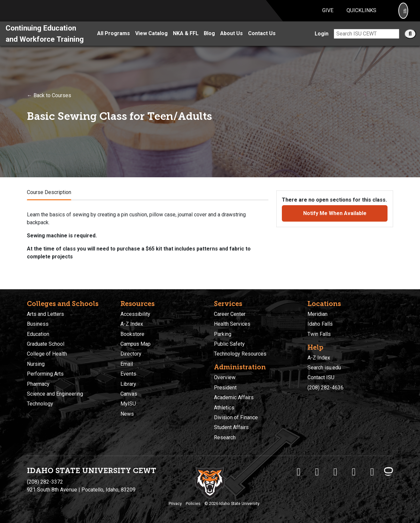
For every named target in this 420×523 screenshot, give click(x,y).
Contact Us (262, 41)
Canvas (129, 394)
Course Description (49, 200)
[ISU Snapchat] (372, 472)
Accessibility (135, 314)
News (127, 414)
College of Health (47, 354)
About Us (231, 41)
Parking (223, 334)
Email (127, 364)
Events (128, 374)
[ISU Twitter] (317, 472)
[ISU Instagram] (335, 472)
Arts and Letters (45, 314)
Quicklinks (361, 14)
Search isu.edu (324, 368)
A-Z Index (132, 324)
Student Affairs (231, 427)
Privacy (175, 503)
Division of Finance (236, 417)
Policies (193, 503)
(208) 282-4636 (325, 388)
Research (225, 437)
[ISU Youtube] (354, 472)
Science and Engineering (55, 394)
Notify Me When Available (335, 221)
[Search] (403, 15)
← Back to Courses (49, 103)
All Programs (114, 41)
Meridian (317, 314)
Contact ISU (321, 377)
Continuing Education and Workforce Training (45, 41)
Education (38, 334)
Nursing (36, 364)
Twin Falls (319, 334)
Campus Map (136, 344)
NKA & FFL (186, 41)
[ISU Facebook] (299, 472)
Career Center (230, 314)
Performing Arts (45, 374)
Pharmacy (38, 384)
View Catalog (151, 41)
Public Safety (229, 344)
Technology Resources (240, 354)
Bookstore (132, 334)
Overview (225, 377)
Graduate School (46, 344)
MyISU (128, 404)
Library (128, 384)
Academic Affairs (234, 397)
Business (38, 324)
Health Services (232, 324)
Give (328, 14)
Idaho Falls (320, 324)
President (225, 388)
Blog (209, 41)
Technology (40, 404)
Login (322, 41)
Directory (131, 354)
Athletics (224, 408)
